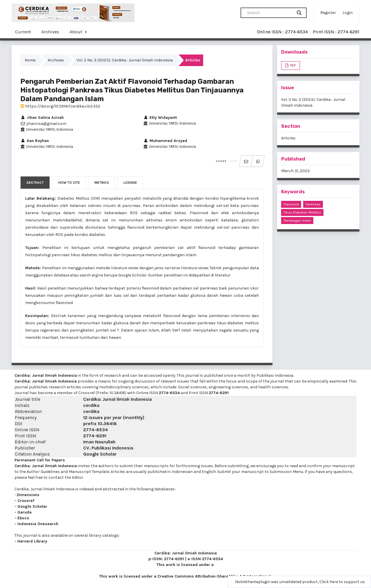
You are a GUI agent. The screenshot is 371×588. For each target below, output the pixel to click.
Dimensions (28, 495)
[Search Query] (269, 13)
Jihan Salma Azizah (42, 118)
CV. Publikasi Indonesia (108, 448)
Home (30, 60)
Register (328, 13)
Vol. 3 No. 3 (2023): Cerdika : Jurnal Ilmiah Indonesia (125, 60)
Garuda (24, 512)
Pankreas (313, 204)
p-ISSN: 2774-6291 (166, 559)
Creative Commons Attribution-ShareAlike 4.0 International (214, 576)
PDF (293, 65)
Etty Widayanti (160, 118)
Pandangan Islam (297, 221)
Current (23, 32)
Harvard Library (32, 541)
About (77, 32)
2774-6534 (169, 393)
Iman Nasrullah (99, 442)
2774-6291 (219, 393)
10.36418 (107, 424)
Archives (50, 32)
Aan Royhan (35, 141)
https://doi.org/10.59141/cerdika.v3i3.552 (60, 106)
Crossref (26, 501)
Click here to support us (342, 582)
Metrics (102, 183)
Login (348, 13)
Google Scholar (100, 454)
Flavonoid (291, 204)
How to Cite (69, 183)
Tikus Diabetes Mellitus (302, 212)
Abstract (35, 183)
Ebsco (23, 518)
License (130, 183)
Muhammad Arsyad (165, 141)
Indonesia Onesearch (38, 524)
